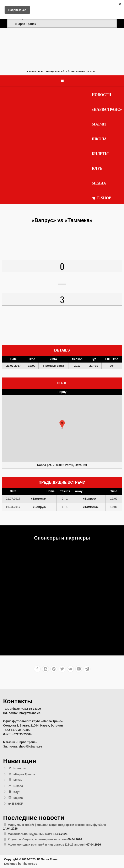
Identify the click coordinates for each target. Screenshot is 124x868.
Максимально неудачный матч (30, 834)
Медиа (99, 183)
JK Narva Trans (34, 71)
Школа (99, 139)
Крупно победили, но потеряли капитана (37, 839)
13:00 (114, 507)
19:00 (114, 499)
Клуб (97, 168)
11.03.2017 (13, 507)
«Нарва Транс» (107, 109)
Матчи (99, 124)
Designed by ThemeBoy (21, 864)
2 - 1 (65, 499)
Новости (101, 95)
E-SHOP (101, 198)
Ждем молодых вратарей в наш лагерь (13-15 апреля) (47, 845)
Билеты (100, 154)
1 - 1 (65, 507)
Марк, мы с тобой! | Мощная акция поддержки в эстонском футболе (57, 825)
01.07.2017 (13, 499)
